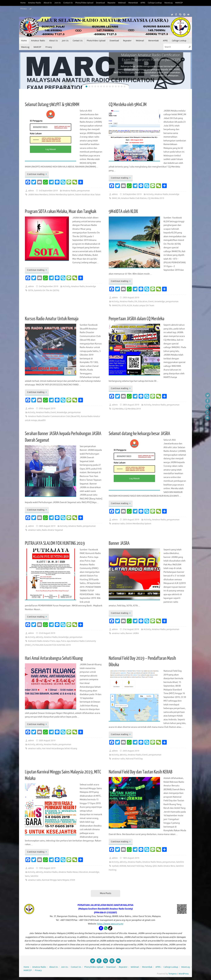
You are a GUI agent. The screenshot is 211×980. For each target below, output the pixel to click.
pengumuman (83, 191)
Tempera (172, 974)
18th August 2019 (131, 858)
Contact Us (68, 3)
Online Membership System (62, 195)
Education (143, 302)
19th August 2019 (47, 868)
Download (100, 3)
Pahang (148, 866)
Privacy (23, 9)
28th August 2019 (131, 405)
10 (113, 86)
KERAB (123, 866)
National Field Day (134, 759)
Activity (150, 194)
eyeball (115, 866)
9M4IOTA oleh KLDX (123, 212)
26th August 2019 (131, 520)
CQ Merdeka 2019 (156, 198)
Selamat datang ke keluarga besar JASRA (139, 434)
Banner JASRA (119, 543)
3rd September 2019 (48, 191)
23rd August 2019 (47, 633)
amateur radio (35, 530)
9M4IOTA (116, 305)
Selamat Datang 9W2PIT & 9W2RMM (52, 105)
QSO (155, 866)
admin (31, 191)
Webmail (122, 3)
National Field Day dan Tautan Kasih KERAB (141, 772)
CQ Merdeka (118, 409)
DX (136, 302)
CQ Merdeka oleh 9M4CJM (128, 105)
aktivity (39, 637)
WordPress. (184, 974)
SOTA (31, 290)
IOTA (124, 305)
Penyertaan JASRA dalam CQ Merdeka (136, 319)
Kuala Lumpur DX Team (144, 305)
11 (116, 86)
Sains (27, 876)
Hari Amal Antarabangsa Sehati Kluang (54, 658)
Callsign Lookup (155, 3)
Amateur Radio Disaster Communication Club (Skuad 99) (54, 416)
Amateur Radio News (68, 872)
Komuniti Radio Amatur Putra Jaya (44, 641)
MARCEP (179, 3)
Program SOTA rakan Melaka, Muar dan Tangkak (61, 212)
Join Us (58, 3)
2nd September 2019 (49, 286)
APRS (143, 3)
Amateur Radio (35, 3)
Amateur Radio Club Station (134, 198)
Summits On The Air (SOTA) (47, 290)
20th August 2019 (47, 741)
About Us (48, 3)
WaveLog (169, 3)
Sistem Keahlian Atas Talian (88, 195)
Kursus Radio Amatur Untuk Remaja (52, 319)
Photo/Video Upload (84, 3)
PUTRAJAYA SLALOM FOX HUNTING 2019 (55, 543)
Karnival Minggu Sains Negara (55, 880)
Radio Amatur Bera (166, 866)
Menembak (133, 3)
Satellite (34, 876)
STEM (72, 880)
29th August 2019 (131, 298)
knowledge (174, 194)
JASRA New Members (38, 195)
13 (122, 86)
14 (125, 86)
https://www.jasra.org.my (110, 924)
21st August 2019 (131, 629)
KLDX (129, 305)
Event (151, 302)
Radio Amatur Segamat (52, 530)
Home (23, 3)
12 (119, 86)
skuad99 (42, 420)
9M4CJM (116, 198)
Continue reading (37, 174)
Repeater (112, 3)
